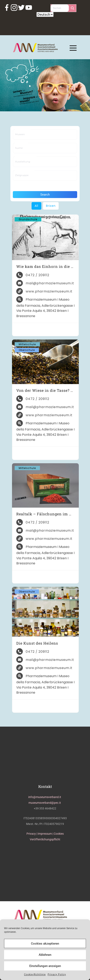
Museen (23, 130)
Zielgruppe (25, 170)
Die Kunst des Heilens (37, 643)
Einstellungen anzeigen (45, 966)
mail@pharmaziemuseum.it (50, 283)
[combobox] (45, 134)
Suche (22, 143)
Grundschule (28, 219)
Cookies (59, 834)
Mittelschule (27, 344)
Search (45, 195)
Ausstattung (26, 157)
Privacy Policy (57, 975)
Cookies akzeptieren (45, 944)
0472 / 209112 (37, 275)
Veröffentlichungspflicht (45, 839)
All (36, 206)
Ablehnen (45, 955)
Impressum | (46, 834)
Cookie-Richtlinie (35, 975)
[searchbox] (29, 134)
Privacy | (32, 834)
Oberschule (27, 350)
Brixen (51, 206)
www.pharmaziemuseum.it (49, 291)
